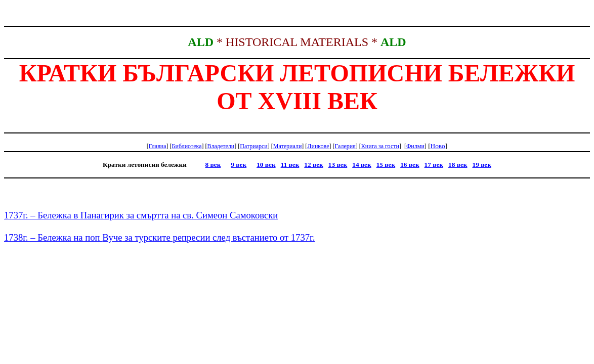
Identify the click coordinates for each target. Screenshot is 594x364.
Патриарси (254, 146)
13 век (338, 165)
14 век (362, 165)
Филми (415, 146)
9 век (239, 165)
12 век (313, 165)
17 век (434, 165)
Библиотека (187, 146)
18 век (458, 165)
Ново (438, 146)
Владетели (221, 146)
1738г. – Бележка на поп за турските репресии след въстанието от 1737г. (159, 237)
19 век (482, 165)
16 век (410, 165)
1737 (141, 215)
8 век (213, 165)
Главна (158, 146)
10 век (266, 165)
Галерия (345, 146)
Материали (288, 146)
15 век (386, 165)
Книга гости (380, 146)
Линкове (318, 146)
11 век (290, 165)
